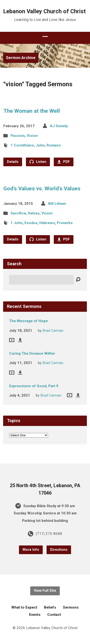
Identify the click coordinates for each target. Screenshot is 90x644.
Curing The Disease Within (32, 353)
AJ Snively (59, 126)
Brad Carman (53, 331)
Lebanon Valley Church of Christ (45, 11)
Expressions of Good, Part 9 (34, 386)
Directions (59, 550)
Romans (54, 145)
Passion (18, 136)
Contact (54, 615)
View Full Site (45, 591)
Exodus (31, 223)
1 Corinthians (22, 145)
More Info (31, 550)
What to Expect (24, 607)
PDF (64, 162)
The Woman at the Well (32, 111)
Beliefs (50, 607)
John (40, 145)
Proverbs (65, 223)
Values (34, 213)
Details (13, 162)
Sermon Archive (21, 58)
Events (35, 615)
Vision (32, 136)
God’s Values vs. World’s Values (42, 188)
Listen (38, 162)
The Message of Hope (28, 321)
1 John (17, 223)
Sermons (71, 607)
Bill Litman (57, 204)
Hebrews (47, 223)
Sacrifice (18, 213)
